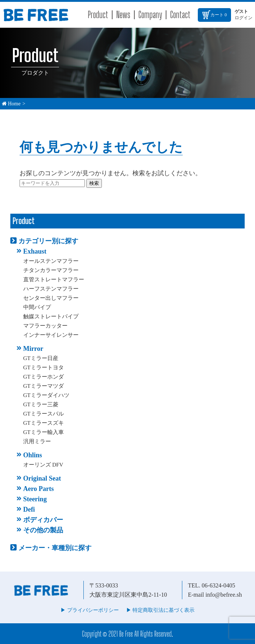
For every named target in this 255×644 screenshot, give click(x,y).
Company (150, 15)
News (123, 15)
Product (98, 15)
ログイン (244, 18)
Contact (180, 15)
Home (11, 104)
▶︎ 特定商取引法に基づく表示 (161, 610)
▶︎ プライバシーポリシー (90, 610)
